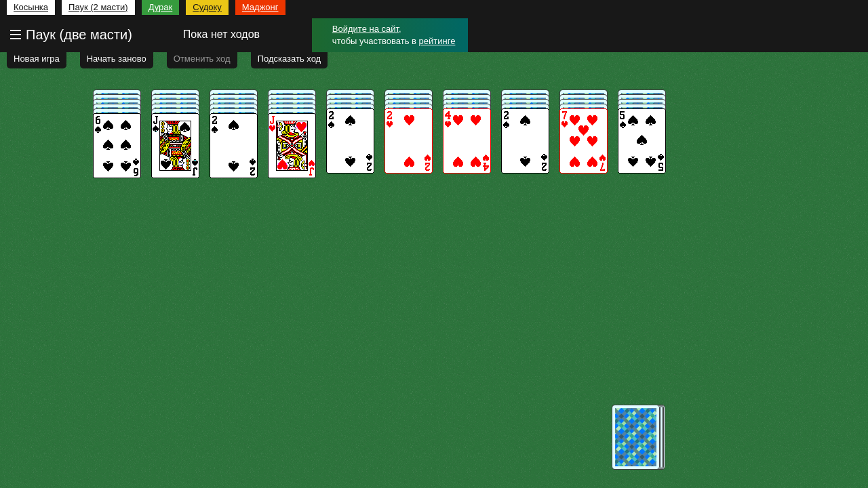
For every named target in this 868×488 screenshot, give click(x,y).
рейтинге (437, 41)
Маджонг (260, 7)
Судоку (207, 7)
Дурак (161, 7)
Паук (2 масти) (98, 7)
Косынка (31, 7)
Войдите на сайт (366, 29)
